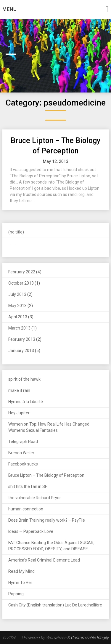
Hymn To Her (20, 583)
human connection (26, 509)
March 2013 (19, 328)
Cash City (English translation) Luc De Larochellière (55, 605)
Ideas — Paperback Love (31, 531)
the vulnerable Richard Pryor (35, 498)
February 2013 (22, 339)
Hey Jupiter (19, 413)
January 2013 (21, 351)
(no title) (16, 232)
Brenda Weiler (21, 453)
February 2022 (22, 272)
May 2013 (17, 306)
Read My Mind (21, 571)
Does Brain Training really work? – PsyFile (47, 520)
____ (13, 243)
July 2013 (17, 294)
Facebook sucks (23, 464)
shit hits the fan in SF (28, 486)
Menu (10, 9)
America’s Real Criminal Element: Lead (44, 560)
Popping (16, 594)
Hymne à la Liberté (26, 402)
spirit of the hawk (24, 379)
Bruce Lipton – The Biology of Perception (46, 475)
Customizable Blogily (90, 637)
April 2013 (18, 317)
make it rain (19, 390)
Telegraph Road (23, 442)
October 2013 (21, 283)
